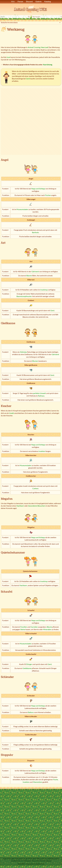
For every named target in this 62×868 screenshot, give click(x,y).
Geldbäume (27, 668)
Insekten (42, 451)
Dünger (29, 664)
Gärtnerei (35, 271)
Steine (23, 629)
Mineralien (47, 629)
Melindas (23, 352)
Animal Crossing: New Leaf (38, 47)
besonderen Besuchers (37, 506)
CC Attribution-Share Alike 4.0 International (36, 861)
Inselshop (44, 290)
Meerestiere (38, 782)
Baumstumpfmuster (24, 296)
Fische (56, 779)
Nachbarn (20, 506)
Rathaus (41, 396)
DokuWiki (21, 864)
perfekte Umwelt (39, 393)
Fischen (48, 195)
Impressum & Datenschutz (35, 864)
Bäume (29, 276)
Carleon (35, 488)
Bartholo (35, 232)
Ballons (31, 712)
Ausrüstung (48, 65)
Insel (8, 57)
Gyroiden (34, 627)
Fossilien (24, 627)
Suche (29, 17)
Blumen (35, 361)
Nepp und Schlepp (38, 189)
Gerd (28, 79)
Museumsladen (22, 209)
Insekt (12, 413)
